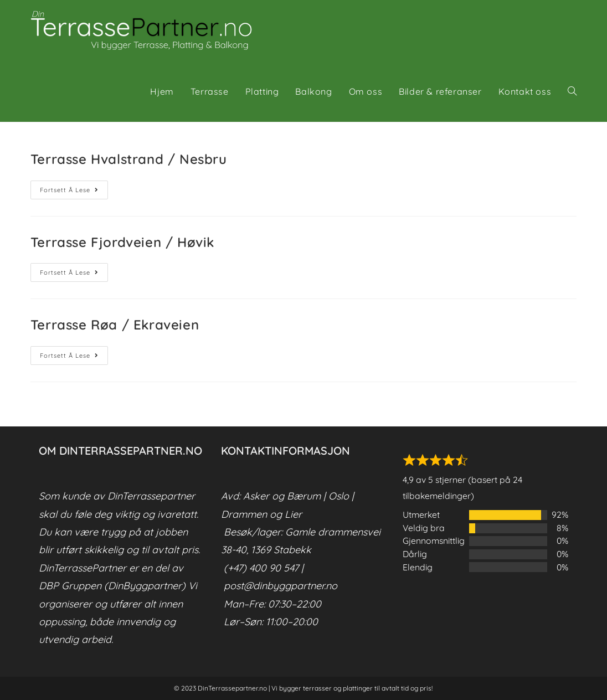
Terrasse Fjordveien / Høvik (122, 242)
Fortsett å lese (74, 192)
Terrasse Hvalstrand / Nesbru (129, 159)
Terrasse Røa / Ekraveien (115, 325)
